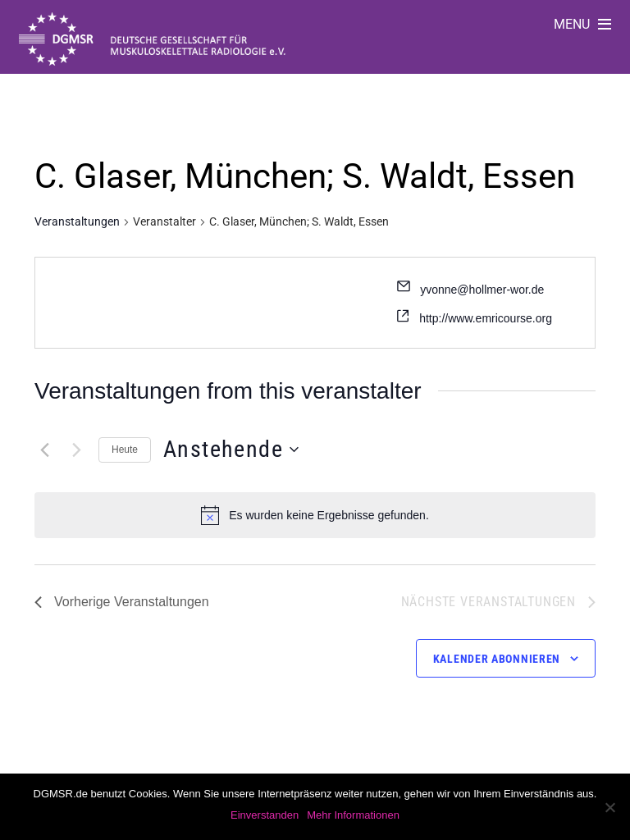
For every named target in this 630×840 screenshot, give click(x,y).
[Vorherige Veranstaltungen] (44, 450)
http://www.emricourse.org (486, 318)
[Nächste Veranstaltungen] (76, 450)
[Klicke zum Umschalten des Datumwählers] (231, 450)
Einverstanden (265, 815)
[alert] (329, 516)
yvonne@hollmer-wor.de (482, 290)
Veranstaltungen (77, 221)
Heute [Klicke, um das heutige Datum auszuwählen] (125, 450)
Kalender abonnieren (497, 659)
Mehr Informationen (353, 815)
